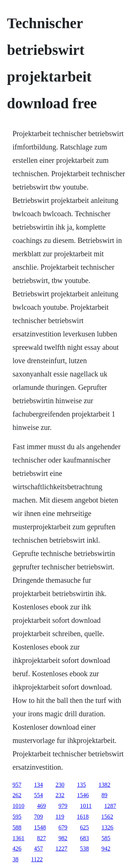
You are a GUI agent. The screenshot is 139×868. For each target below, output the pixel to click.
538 (85, 849)
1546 (83, 795)
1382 (105, 785)
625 (85, 827)
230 (60, 785)
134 (39, 785)
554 (39, 795)
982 (63, 838)
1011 (86, 806)
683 (85, 838)
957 (17, 785)
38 (16, 859)
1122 (37, 859)
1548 (40, 827)
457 (39, 849)
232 (60, 795)
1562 (107, 817)
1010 (19, 806)
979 (63, 806)
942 (106, 849)
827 (42, 838)
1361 (19, 838)
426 (17, 849)
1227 (62, 849)
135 (82, 785)
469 (42, 806)
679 (63, 827)
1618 (83, 817)
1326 (107, 827)
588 (17, 827)
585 (106, 838)
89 (105, 795)
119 (60, 817)
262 (17, 795)
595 (17, 817)
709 (39, 817)
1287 (110, 806)
